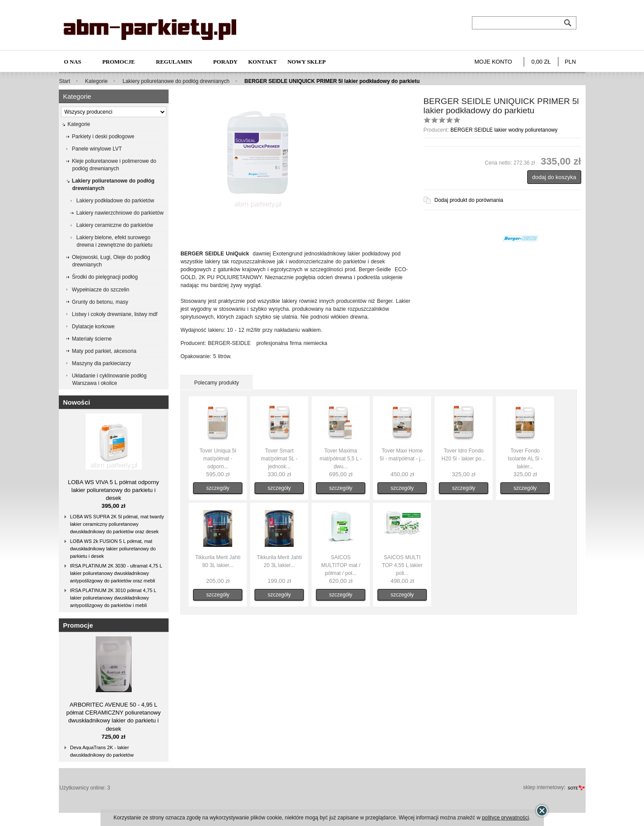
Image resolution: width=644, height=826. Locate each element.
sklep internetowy (543, 787)
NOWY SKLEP (307, 62)
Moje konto (493, 62)
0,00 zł (541, 62)
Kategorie (96, 81)
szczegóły (218, 488)
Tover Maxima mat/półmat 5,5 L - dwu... (341, 459)
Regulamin (174, 62)
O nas (73, 62)
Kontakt (263, 62)
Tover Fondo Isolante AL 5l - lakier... (525, 459)
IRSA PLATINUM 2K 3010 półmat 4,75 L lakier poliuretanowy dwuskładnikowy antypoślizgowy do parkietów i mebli (113, 598)
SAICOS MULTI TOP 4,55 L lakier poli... (402, 565)
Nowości (77, 402)
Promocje (119, 62)
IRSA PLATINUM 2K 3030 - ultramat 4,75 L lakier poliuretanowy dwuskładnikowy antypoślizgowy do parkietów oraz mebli (116, 573)
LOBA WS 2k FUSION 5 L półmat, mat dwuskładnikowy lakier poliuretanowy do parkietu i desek (113, 549)
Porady (226, 62)
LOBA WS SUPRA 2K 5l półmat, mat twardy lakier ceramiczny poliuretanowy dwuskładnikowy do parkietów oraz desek (117, 524)
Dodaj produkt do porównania (469, 200)
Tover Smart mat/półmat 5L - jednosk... (279, 459)
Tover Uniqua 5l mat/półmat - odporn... (218, 459)
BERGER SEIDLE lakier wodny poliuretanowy (504, 130)
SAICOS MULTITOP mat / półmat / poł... (340, 565)
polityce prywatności (505, 818)
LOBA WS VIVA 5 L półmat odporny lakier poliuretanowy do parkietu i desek (113, 490)
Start (65, 81)
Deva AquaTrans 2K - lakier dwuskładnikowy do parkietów (102, 751)
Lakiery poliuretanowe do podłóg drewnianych (176, 81)
